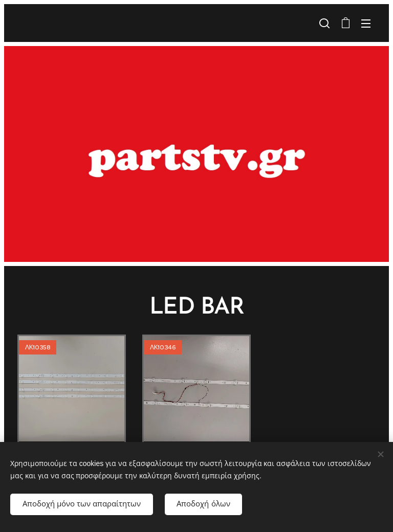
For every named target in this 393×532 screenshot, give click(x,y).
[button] (324, 23)
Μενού (366, 24)
